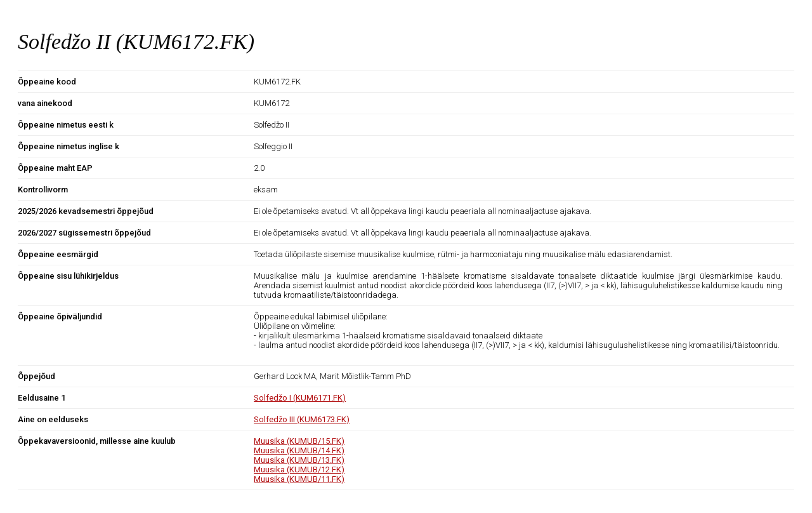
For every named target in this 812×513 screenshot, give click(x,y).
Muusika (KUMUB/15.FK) (299, 441)
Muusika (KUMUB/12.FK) (299, 470)
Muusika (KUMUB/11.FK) (299, 479)
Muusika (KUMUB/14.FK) (299, 450)
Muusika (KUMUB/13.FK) (299, 460)
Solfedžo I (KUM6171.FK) (300, 398)
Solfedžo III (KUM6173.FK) (302, 419)
